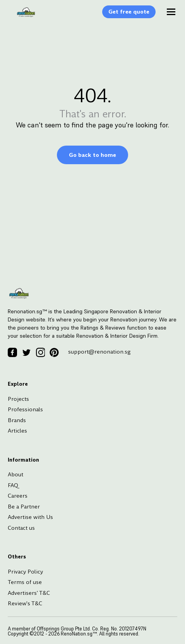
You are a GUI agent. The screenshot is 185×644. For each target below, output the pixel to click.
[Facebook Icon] (12, 352)
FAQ (13, 485)
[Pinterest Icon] (54, 352)
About (15, 474)
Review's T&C (25, 603)
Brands (17, 420)
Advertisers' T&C (29, 593)
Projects (18, 399)
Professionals (25, 409)
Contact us (21, 528)
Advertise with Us (30, 517)
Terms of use (25, 582)
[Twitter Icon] (26, 352)
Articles (17, 431)
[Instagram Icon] (40, 352)
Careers (18, 496)
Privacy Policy (25, 572)
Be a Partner (24, 507)
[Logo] (22, 16)
